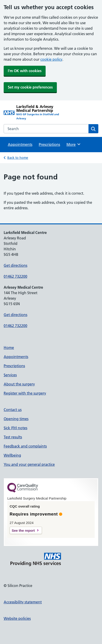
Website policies (17, 618)
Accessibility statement (23, 602)
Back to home (18, 158)
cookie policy (51, 59)
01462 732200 (15, 276)
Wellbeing (12, 455)
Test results (13, 437)
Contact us (13, 410)
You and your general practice (29, 464)
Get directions (15, 265)
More (74, 144)
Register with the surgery (25, 393)
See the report (23, 530)
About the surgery (19, 384)
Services (10, 375)
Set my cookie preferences (30, 87)
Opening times (16, 419)
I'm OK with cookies (25, 71)
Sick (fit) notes (15, 428)
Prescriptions (49, 144)
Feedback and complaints (25, 446)
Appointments (20, 144)
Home (9, 348)
